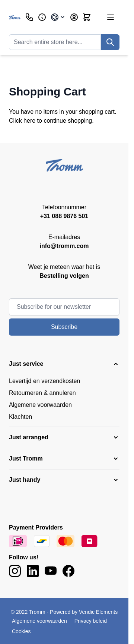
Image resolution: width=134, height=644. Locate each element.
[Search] (110, 42)
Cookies (21, 631)
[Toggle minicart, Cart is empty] (87, 17)
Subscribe (64, 327)
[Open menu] (111, 17)
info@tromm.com (64, 246)
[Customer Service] (29, 17)
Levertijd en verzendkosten (44, 381)
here (29, 121)
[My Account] (74, 17)
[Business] (42, 17)
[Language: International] (58, 17)
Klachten (20, 417)
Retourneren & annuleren (42, 393)
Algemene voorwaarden (40, 405)
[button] (64, 364)
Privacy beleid (91, 621)
